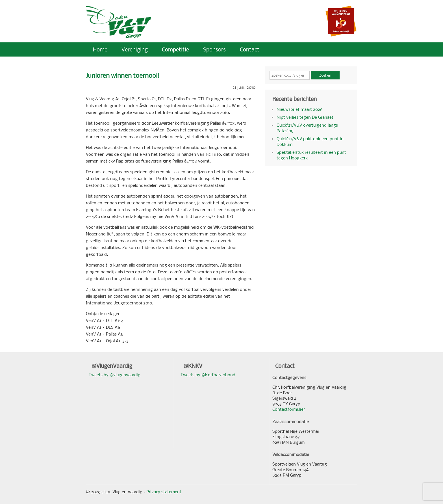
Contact (250, 49)
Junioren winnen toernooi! (123, 75)
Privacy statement (164, 492)
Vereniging (135, 49)
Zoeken (325, 75)
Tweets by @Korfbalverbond (208, 375)
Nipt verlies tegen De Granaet (305, 117)
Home (100, 49)
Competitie (175, 49)
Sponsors (214, 49)
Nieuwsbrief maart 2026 (299, 109)
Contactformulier (289, 409)
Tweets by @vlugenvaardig (115, 375)
